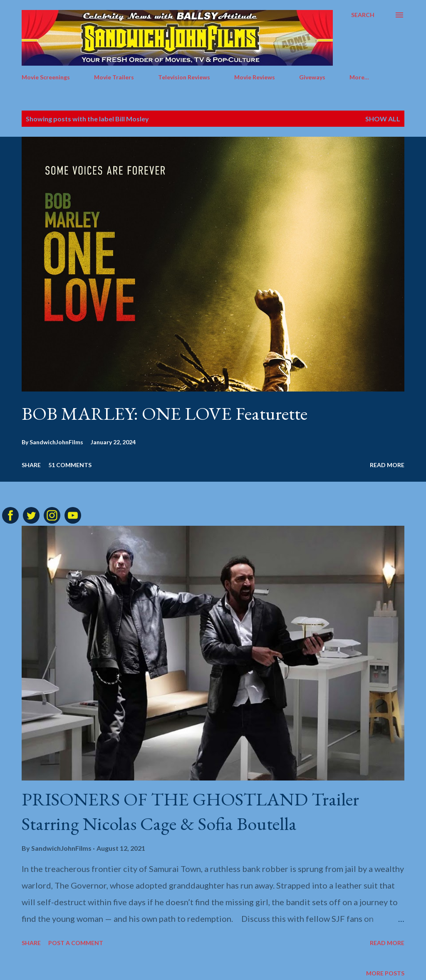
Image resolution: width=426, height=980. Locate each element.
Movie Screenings (46, 77)
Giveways (312, 77)
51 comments (70, 465)
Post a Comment (76, 943)
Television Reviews (184, 77)
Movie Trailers (114, 77)
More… (359, 77)
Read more (387, 465)
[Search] (363, 15)
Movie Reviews (255, 77)
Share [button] (31, 465)
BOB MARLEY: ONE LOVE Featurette (165, 413)
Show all (383, 119)
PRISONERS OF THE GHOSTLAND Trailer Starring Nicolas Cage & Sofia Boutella (190, 811)
